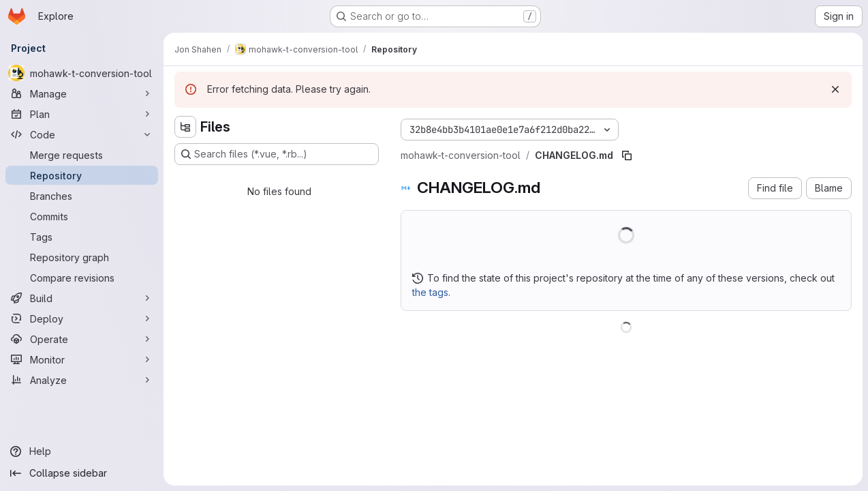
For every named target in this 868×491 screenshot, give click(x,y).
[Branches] (82, 196)
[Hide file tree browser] (185, 127)
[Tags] (82, 237)
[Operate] (82, 339)
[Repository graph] (82, 257)
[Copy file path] (627, 155)
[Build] (82, 298)
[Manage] (82, 93)
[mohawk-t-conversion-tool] (82, 73)
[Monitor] (82, 359)
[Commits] (82, 216)
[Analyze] (82, 380)
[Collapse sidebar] (82, 473)
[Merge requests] (82, 155)
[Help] (82, 451)
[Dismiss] (835, 89)
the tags (430, 292)
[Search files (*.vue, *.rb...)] (277, 154)
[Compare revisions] (82, 278)
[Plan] (82, 114)
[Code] (82, 134)
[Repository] (82, 175)
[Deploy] (82, 318)
